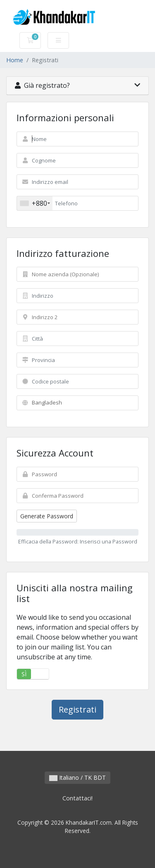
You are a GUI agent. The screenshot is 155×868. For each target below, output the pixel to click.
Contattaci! (77, 798)
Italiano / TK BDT (77, 777)
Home (15, 60)
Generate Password (47, 516)
